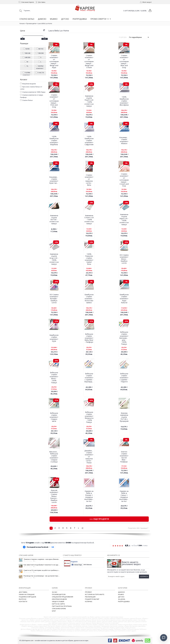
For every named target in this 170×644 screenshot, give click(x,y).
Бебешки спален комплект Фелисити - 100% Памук (89, 417)
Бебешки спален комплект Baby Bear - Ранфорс (89, 338)
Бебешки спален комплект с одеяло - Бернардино (90, 378)
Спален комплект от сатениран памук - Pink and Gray (54, 101)
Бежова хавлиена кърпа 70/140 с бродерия (124, 417)
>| (82, 528)
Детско (121, 597)
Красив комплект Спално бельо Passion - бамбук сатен (54, 496)
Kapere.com (29, 640)
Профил (88, 592)
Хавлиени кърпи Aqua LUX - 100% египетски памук (124, 219)
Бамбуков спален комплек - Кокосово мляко (89, 298)
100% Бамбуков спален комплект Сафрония (89, 140)
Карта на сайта (58, 604)
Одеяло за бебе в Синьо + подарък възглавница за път (124, 496)
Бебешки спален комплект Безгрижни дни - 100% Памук (124, 338)
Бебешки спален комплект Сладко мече (54, 417)
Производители (59, 594)
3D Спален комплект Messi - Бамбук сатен (124, 259)
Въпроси (23, 599)
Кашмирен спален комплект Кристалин (54, 180)
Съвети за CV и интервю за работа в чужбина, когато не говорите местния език (42, 570)
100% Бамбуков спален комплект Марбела (54, 140)
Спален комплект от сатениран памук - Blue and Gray (124, 61)
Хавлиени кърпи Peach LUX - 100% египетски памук (89, 101)
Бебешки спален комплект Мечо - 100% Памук (54, 377)
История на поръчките (95, 594)
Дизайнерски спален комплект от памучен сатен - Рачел (90, 457)
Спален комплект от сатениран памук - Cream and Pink (124, 180)
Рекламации (90, 597)
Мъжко (121, 594)
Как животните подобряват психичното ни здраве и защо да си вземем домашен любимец (42, 565)
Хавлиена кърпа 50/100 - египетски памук (54, 219)
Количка (89, 601)
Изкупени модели (59, 599)
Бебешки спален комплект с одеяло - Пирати (124, 378)
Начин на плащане (27, 594)
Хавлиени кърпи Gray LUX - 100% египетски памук (54, 259)
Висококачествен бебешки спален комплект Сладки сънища (54, 457)
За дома (122, 599)
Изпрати (144, 576)
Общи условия (58, 601)
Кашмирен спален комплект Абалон (124, 140)
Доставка (23, 592)
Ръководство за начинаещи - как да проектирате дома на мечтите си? (42, 576)
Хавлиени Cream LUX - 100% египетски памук (89, 219)
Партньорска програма (62, 606)
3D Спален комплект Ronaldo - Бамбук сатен (54, 298)
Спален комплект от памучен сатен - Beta (89, 180)
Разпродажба (124, 601)
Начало (22, 24)
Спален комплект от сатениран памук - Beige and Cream (89, 61)
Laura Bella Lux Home (45, 24)
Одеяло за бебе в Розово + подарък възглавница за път (90, 496)
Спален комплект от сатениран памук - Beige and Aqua (54, 61)
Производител (31, 24)
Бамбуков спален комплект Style (54, 338)
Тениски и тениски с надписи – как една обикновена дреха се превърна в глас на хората (42, 559)
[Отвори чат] (164, 638)
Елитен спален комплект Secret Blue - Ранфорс (124, 457)
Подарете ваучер (92, 599)
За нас (55, 592)
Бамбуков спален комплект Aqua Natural (124, 298)
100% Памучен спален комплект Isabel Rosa (89, 259)
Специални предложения (63, 597)
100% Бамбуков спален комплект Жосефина (124, 101)
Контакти (23, 601)
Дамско (121, 592)
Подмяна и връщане (28, 597)
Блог (54, 611)
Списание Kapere (59, 609)
